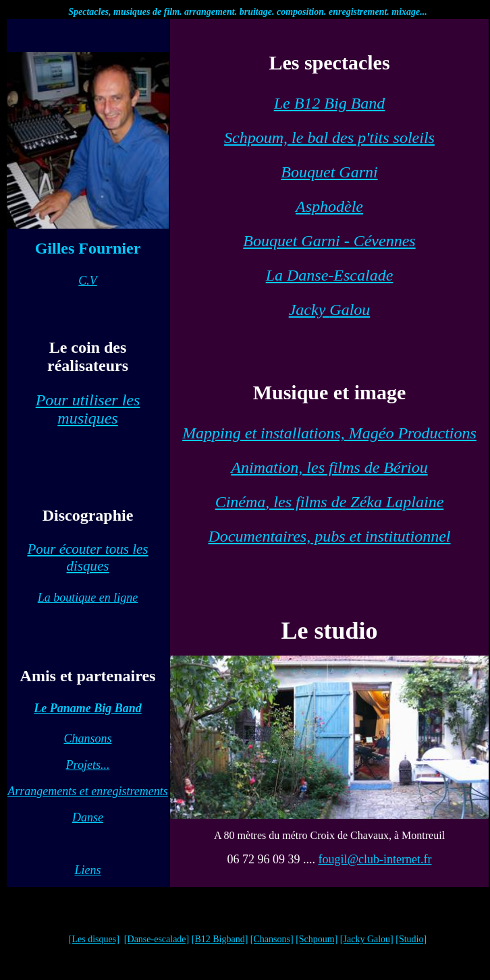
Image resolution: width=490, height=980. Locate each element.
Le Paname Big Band (88, 708)
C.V (88, 281)
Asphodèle (329, 206)
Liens (87, 870)
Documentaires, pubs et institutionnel (329, 536)
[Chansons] (272, 939)
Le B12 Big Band (330, 103)
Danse (88, 817)
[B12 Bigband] (220, 939)
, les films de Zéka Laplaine (330, 502)
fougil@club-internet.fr (375, 859)
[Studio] (411, 939)
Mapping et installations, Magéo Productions (329, 433)
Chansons (87, 739)
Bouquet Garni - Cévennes (329, 241)
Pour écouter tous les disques (87, 557)
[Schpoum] (317, 939)
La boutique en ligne (88, 598)
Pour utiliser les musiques (88, 409)
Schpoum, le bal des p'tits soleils (329, 138)
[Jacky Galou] (367, 939)
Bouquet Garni (329, 172)
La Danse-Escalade (330, 275)
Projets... (88, 765)
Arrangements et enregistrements (88, 791)
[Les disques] (94, 939)
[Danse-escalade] (157, 939)
